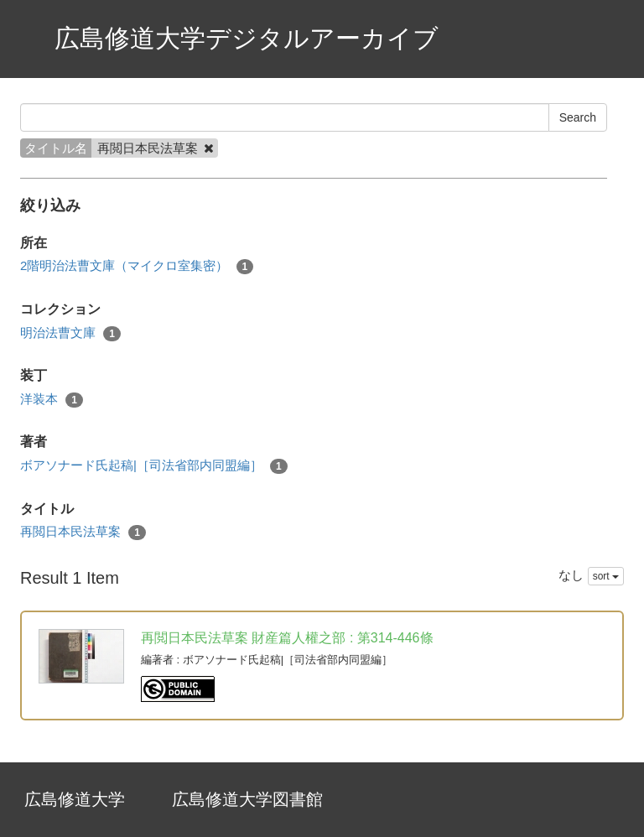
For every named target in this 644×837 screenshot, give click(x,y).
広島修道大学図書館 (247, 799)
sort (606, 576)
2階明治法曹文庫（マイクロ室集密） (137, 266)
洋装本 (52, 400)
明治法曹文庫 (70, 333)
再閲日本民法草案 (83, 532)
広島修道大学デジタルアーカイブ (247, 38)
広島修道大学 (75, 799)
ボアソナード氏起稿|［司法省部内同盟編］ (154, 466)
